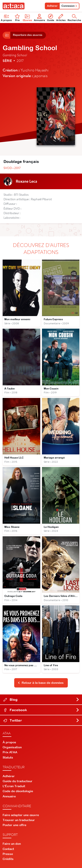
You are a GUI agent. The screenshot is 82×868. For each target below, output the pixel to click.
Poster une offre (14, 825)
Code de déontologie (18, 791)
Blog (41, 699)
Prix (17, 18)
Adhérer (52, 6)
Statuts (8, 757)
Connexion (69, 6)
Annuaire (39, 18)
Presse (8, 854)
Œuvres (27, 18)
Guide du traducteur (17, 781)
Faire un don (12, 844)
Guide (51, 18)
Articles (61, 18)
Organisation (12, 747)
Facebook (41, 710)
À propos (9, 742)
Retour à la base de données (41, 683)
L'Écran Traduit (14, 786)
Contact (8, 849)
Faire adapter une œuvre (21, 815)
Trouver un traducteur (19, 820)
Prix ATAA (10, 752)
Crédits (8, 859)
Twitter (41, 720)
